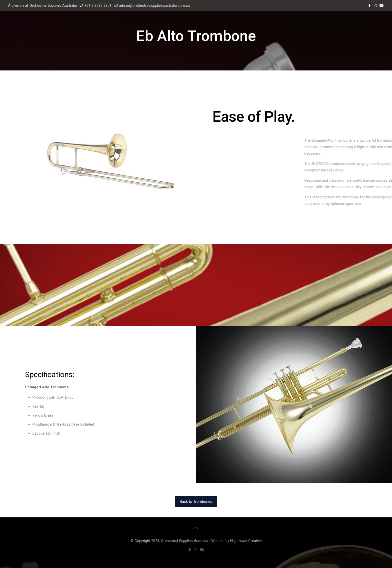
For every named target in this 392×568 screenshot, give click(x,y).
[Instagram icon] (376, 5)
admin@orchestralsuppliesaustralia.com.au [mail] (154, 5)
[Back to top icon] (196, 528)
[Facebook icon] (370, 5)
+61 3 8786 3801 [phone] (98, 5)
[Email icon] (382, 5)
